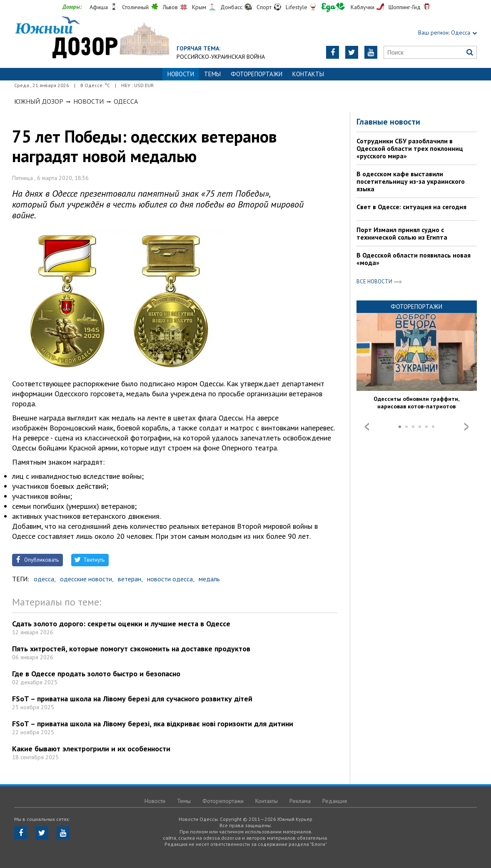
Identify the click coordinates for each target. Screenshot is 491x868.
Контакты (308, 74)
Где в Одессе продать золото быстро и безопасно (96, 674)
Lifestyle (297, 7)
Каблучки (363, 7)
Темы (212, 74)
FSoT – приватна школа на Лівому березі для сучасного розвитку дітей (132, 699)
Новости (88, 101)
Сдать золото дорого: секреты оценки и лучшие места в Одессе (121, 624)
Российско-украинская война (221, 57)
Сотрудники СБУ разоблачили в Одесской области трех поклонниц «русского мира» (410, 148)
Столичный (135, 7)
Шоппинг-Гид (405, 7)
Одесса (126, 101)
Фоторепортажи (257, 74)
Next (466, 427)
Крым (199, 7)
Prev (367, 427)
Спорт (264, 7)
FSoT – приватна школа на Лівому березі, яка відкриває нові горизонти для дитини (153, 724)
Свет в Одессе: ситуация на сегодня (411, 207)
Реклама (300, 801)
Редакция (335, 801)
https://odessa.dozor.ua (95, 38)
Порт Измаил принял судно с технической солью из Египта (402, 233)
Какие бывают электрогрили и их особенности (91, 749)
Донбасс (231, 7)
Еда (333, 7)
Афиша (99, 7)
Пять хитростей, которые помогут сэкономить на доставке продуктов (131, 649)
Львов (170, 7)
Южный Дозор (39, 101)
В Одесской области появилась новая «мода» (414, 259)
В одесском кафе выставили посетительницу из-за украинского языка (411, 181)
